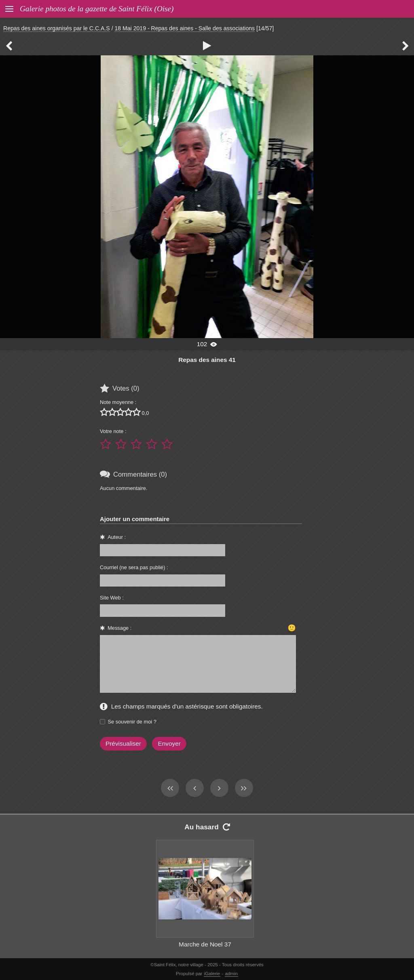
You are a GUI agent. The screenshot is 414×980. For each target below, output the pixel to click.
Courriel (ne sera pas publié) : (134, 567)
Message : (119, 628)
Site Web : (112, 598)
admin (231, 974)
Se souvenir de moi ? (132, 722)
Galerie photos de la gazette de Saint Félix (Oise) (97, 9)
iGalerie (212, 974)
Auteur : (117, 537)
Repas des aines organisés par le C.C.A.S (57, 28)
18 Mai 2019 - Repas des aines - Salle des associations (185, 28)
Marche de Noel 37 (205, 944)
